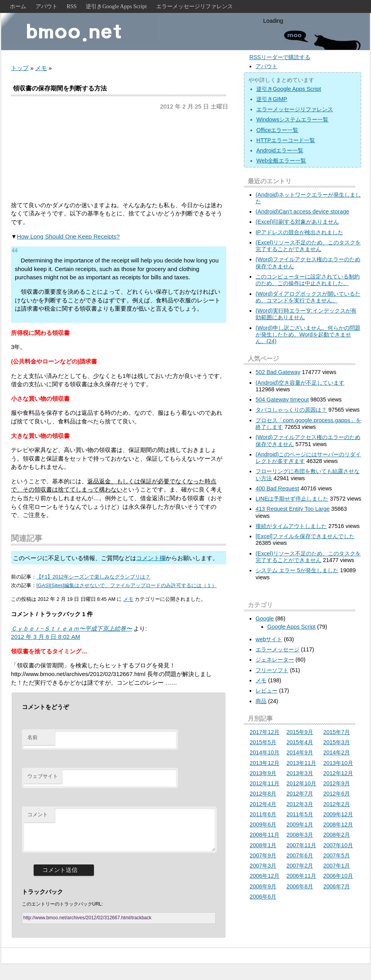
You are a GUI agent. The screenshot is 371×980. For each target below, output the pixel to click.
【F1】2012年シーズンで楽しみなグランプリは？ (93, 577)
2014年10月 (265, 752)
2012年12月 (338, 773)
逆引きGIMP (272, 99)
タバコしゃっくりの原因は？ (291, 410)
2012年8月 (263, 794)
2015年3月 (337, 742)
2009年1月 (300, 825)
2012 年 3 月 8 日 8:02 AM (46, 637)
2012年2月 (337, 804)
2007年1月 (337, 866)
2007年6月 (300, 855)
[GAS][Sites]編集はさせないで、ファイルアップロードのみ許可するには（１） (127, 585)
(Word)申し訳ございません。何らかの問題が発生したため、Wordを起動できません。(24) (308, 335)
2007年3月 (263, 866)
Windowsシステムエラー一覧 (292, 119)
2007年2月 (300, 866)
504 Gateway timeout (282, 400)
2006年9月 (263, 886)
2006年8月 (300, 886)
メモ (41, 68)
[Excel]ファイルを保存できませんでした (305, 536)
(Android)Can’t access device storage (302, 212)
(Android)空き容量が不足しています (300, 383)
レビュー (267, 691)
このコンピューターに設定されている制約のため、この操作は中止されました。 (308, 280)
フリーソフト (272, 670)
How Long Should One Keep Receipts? (68, 236)
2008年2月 (337, 835)
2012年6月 (337, 794)
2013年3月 (300, 773)
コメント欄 (151, 558)
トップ (20, 68)
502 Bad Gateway (278, 372)
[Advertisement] (119, 156)
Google (265, 618)
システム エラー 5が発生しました (297, 570)
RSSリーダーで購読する (280, 57)
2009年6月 (263, 825)
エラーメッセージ (277, 649)
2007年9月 (263, 855)
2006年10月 (338, 876)
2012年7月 (300, 794)
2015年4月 (300, 742)
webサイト (269, 639)
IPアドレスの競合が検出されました (299, 232)
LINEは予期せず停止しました (292, 499)
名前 (32, 737)
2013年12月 (265, 763)
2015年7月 (337, 732)
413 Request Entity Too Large (293, 509)
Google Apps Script (291, 627)
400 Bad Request (277, 488)
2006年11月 (301, 876)
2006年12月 (265, 876)
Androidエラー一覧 (280, 150)
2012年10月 (301, 783)
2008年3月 (300, 835)
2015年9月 (300, 732)
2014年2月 (337, 752)
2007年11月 (301, 845)
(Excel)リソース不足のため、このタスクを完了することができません (308, 246)
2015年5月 (263, 742)
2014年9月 (300, 752)
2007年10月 (338, 845)
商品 (261, 701)
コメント (38, 815)
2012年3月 (300, 804)
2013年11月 (301, 763)
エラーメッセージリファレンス (195, 6)
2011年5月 (300, 814)
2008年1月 (263, 845)
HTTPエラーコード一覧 (286, 140)
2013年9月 (263, 773)
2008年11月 (265, 835)
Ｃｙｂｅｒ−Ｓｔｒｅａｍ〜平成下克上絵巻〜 (71, 628)
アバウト (47, 6)
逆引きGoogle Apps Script (116, 6)
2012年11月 (265, 783)
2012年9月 (337, 783)
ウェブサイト (43, 776)
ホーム (18, 6)
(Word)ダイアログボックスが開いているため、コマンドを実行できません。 (308, 297)
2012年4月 (263, 804)
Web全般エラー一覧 (281, 161)
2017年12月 (265, 732)
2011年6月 (263, 814)
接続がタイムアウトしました (291, 526)
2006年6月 (263, 897)
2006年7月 (337, 886)
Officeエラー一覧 (277, 130)
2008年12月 (338, 825)
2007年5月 (337, 855)
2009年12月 (338, 814)
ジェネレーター (275, 660)
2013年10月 (338, 763)
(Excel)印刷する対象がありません (297, 222)
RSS (72, 6)
